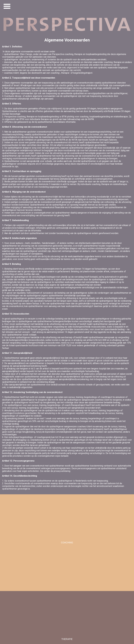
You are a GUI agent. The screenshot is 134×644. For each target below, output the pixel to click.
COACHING (67, 543)
